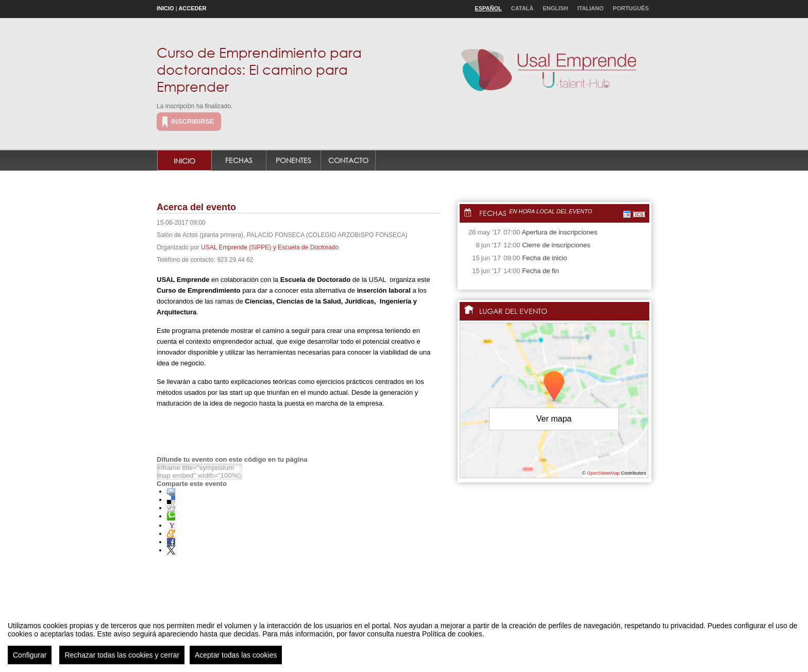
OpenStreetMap (603, 473)
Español (488, 8)
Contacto (348, 160)
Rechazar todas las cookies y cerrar (122, 657)
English (555, 8)
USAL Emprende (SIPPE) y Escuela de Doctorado (270, 247)
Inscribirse (193, 121)
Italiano (590, 8)
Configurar (30, 657)
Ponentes (293, 160)
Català (523, 8)
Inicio (165, 8)
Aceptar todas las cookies (236, 657)
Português (631, 8)
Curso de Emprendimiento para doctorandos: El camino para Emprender (259, 69)
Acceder (192, 8)
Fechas (239, 160)
